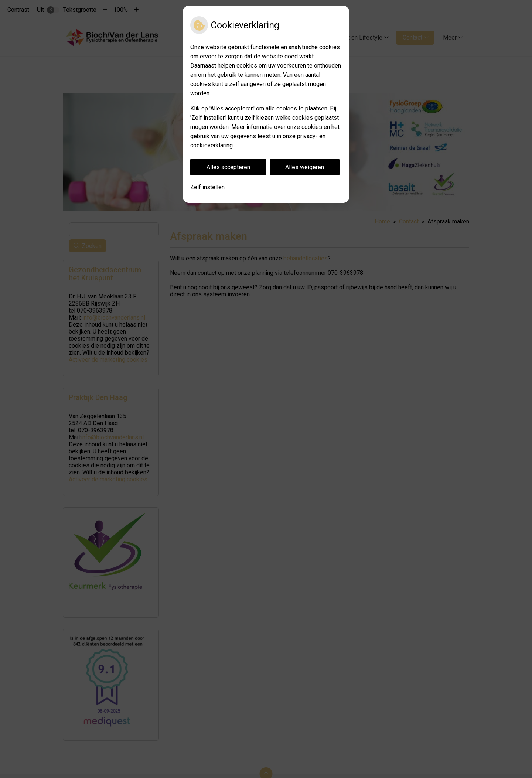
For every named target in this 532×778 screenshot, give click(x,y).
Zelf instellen (207, 187)
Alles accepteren (228, 167)
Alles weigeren (305, 167)
